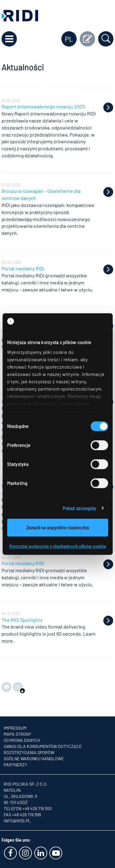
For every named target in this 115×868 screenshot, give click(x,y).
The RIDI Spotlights (22, 620)
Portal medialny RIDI (23, 268)
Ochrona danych (22, 740)
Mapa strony (17, 734)
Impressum (15, 728)
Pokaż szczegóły (79, 508)
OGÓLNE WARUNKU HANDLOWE (34, 759)
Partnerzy (15, 765)
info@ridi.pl (17, 821)
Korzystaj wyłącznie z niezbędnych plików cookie (58, 546)
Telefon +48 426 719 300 (28, 808)
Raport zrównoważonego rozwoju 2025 (43, 106)
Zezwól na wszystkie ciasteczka (57, 528)
